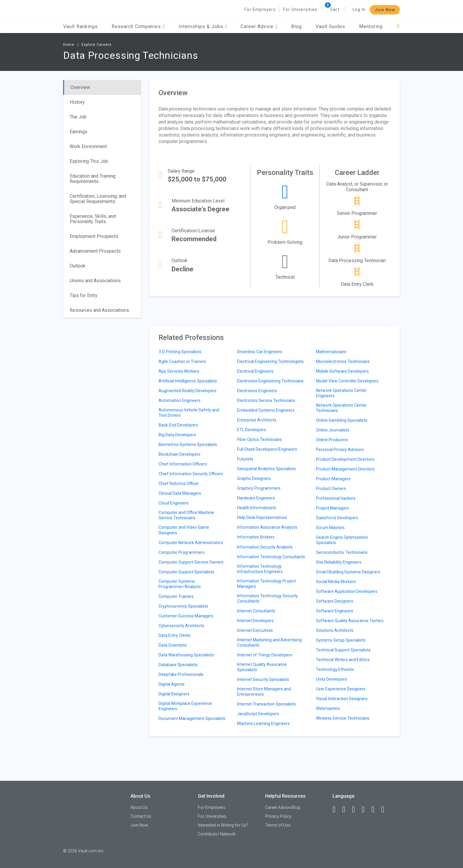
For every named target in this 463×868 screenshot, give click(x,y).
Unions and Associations (95, 281)
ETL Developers (252, 430)
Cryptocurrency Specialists (183, 606)
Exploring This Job (89, 161)
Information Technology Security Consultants (268, 598)
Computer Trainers (176, 596)
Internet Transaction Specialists (266, 704)
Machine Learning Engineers (263, 723)
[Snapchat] (385, 809)
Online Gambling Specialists (342, 420)
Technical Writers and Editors (343, 660)
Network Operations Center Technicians (341, 408)
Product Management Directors (345, 469)
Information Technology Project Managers (266, 584)
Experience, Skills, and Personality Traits (93, 219)
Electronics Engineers (257, 391)
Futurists (245, 459)
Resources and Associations (99, 310)
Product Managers (333, 479)
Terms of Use (278, 825)
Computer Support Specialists (186, 572)
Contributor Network (217, 834)
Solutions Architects (335, 630)
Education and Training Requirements (93, 179)
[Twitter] (356, 809)
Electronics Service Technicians (266, 400)
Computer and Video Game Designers (184, 530)
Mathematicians (331, 352)
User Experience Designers (341, 689)
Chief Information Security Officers (191, 474)
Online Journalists (333, 430)
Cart (335, 9)
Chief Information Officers (183, 464)
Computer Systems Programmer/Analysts (180, 584)
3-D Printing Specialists (180, 352)
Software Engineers (335, 611)
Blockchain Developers (180, 454)
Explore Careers (97, 45)
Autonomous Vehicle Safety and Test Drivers (189, 413)
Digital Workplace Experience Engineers (185, 706)
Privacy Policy (278, 816)
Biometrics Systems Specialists (188, 444)
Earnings (79, 132)
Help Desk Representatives (262, 517)
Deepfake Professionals (181, 674)
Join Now (385, 10)
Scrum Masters (330, 528)
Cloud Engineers (174, 503)
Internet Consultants (256, 611)
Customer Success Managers (186, 616)
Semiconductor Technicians (342, 552)
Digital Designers (174, 694)
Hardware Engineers (256, 498)
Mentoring (371, 26)
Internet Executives (255, 630)
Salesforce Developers (337, 518)
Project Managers (332, 508)
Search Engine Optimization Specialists (342, 540)
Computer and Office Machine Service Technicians (186, 515)
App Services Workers (179, 371)
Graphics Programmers (259, 488)
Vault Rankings (80, 26)
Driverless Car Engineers (260, 352)
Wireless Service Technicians (343, 718)
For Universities (300, 9)
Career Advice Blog (283, 807)
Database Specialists (178, 665)
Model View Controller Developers (347, 381)
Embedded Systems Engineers (266, 410)
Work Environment (88, 146)
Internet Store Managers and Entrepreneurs (264, 692)
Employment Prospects (94, 236)
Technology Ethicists (335, 669)
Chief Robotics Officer (179, 484)
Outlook (78, 266)
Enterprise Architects (257, 420)
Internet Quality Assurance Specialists (262, 667)
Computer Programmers (182, 552)
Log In (359, 9)
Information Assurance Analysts (267, 527)
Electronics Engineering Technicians (270, 381)
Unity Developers (332, 679)
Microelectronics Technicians (343, 361)
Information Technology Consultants (271, 557)
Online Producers (332, 440)
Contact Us (141, 816)
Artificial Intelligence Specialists (188, 381)
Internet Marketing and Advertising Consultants (269, 643)
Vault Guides (330, 26)
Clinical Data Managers (180, 493)
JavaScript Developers (258, 714)
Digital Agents (172, 684)
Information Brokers (256, 537)
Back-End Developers (178, 425)
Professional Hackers (336, 498)
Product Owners (331, 489)
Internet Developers (255, 621)
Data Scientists (173, 645)
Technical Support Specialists (343, 650)
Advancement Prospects (95, 251)
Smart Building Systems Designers (348, 572)
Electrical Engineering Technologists (270, 361)
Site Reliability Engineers (339, 562)
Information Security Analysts (265, 547)
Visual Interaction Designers (342, 699)
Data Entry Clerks (175, 635)
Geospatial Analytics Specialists (266, 469)
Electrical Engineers (255, 371)
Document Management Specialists (192, 718)
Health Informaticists (257, 508)
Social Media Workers (336, 582)
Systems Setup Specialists (341, 640)
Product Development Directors (345, 459)
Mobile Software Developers (342, 371)
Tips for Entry (84, 295)
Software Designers (335, 601)
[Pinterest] (376, 809)
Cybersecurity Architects (181, 626)
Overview (80, 87)
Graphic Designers (254, 478)
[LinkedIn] (346, 809)
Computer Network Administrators (191, 543)
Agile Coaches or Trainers (182, 361)
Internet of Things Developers (265, 655)
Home (69, 45)
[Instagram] (366, 809)
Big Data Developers (177, 435)
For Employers (260, 9)
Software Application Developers (347, 591)
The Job (78, 117)
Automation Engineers (180, 400)
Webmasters (328, 708)
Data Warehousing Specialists (186, 655)
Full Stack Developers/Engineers (267, 449)
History (77, 102)
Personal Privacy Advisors (340, 450)
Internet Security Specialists (263, 679)
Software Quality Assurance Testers (350, 621)
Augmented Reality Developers (188, 391)
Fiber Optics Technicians (260, 439)
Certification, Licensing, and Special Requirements (98, 199)
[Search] (398, 26)
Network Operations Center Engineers (341, 393)
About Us (139, 807)
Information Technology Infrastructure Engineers (260, 569)
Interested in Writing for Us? (223, 825)
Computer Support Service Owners (191, 562)
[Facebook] (337, 809)
